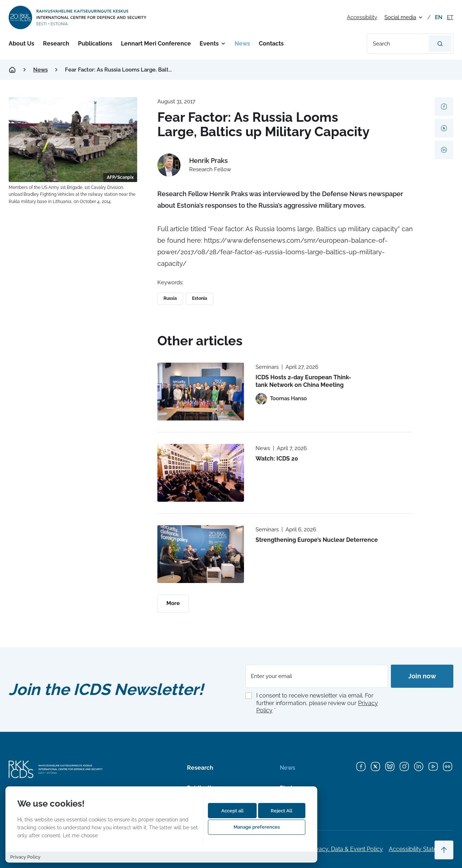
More (173, 603)
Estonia (200, 298)
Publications (95, 44)
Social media (400, 17)
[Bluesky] (390, 766)
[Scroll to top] (444, 850)
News (242, 44)
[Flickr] (448, 766)
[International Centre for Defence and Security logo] (78, 18)
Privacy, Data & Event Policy (346, 849)
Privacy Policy (25, 857)
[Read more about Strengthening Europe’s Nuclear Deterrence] (201, 554)
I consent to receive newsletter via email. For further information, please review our (317, 703)
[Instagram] (404, 766)
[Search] (440, 44)
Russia (170, 298)
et (450, 17)
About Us (21, 44)
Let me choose (80, 835)
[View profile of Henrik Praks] (194, 165)
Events (209, 44)
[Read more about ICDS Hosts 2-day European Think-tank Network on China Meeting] (201, 392)
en (439, 17)
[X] (375, 766)
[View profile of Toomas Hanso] (281, 399)
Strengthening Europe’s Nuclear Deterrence (317, 540)
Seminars (267, 367)
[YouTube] (433, 766)
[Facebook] (361, 766)
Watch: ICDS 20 (277, 459)
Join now (422, 676)
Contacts (271, 44)
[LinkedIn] (419, 766)
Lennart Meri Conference (156, 44)
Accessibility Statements (421, 849)
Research (56, 44)
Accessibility (362, 17)
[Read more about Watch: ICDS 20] (201, 473)
